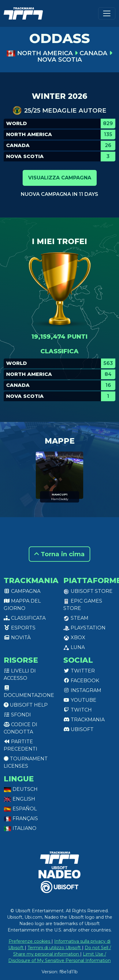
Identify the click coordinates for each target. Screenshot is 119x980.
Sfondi (17, 715)
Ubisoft (78, 729)
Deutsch (21, 789)
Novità (17, 638)
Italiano (20, 828)
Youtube (80, 700)
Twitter (79, 671)
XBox (74, 638)
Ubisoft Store (88, 591)
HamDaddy (60, 499)
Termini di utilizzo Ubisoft (55, 948)
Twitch (78, 710)
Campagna (22, 591)
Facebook (81, 681)
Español (20, 809)
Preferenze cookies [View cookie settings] (30, 941)
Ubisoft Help (26, 705)
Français (21, 818)
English (19, 799)
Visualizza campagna (60, 178)
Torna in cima (60, 554)
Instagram (82, 690)
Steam (76, 618)
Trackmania (84, 720)
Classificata (25, 618)
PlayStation (84, 628)
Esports (20, 628)
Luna (74, 647)
